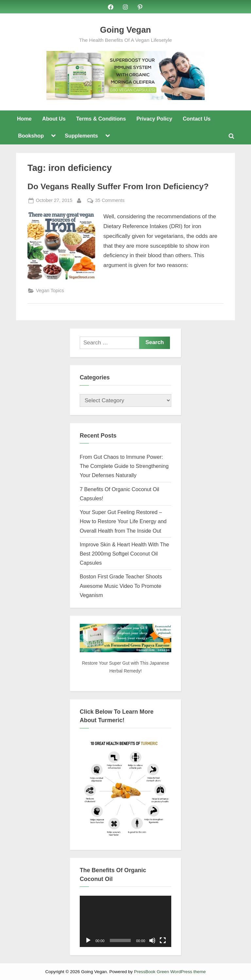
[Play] (88, 940)
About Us (54, 119)
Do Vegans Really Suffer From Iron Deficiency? (118, 187)
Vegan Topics (50, 291)
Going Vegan (125, 30)
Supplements (81, 136)
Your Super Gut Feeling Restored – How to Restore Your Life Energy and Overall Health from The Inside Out (123, 521)
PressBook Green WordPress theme (170, 972)
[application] (125, 922)
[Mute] (152, 940)
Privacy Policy (154, 119)
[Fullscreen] (163, 940)
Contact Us (197, 119)
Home (24, 119)
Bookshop (31, 136)
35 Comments (110, 200)
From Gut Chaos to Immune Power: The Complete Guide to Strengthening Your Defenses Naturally (124, 466)
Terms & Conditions (101, 119)
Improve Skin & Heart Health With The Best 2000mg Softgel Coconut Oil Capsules (124, 554)
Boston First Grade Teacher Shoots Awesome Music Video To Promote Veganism (121, 586)
